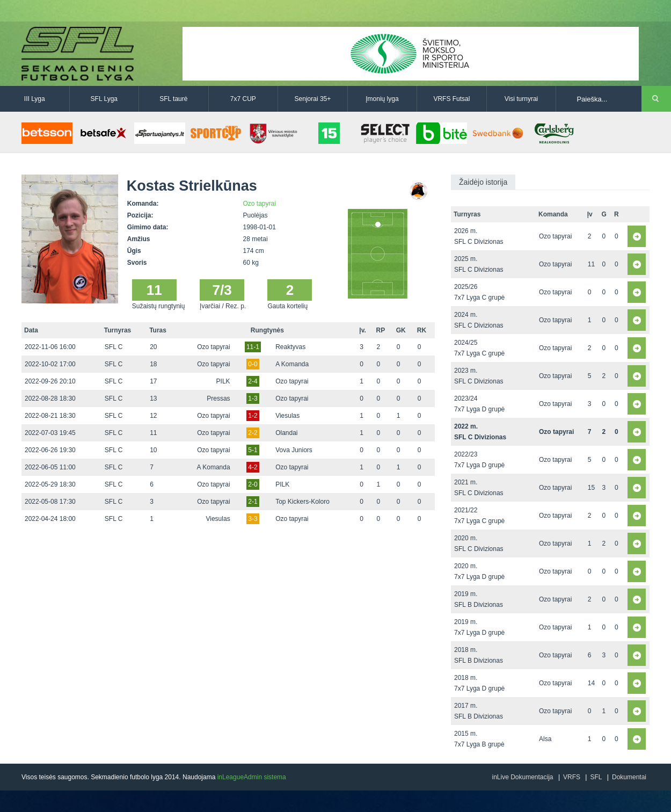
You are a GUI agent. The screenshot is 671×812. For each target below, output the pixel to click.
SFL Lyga (104, 99)
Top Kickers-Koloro (302, 502)
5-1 (253, 450)
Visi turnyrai (521, 99)
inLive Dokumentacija (522, 777)
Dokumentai (629, 777)
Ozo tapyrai (260, 204)
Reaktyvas (290, 347)
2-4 (253, 381)
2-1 (253, 502)
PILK (223, 381)
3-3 (253, 519)
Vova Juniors (294, 450)
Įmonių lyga (382, 99)
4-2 (253, 467)
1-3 (253, 398)
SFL (596, 777)
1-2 (253, 416)
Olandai (286, 433)
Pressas (218, 398)
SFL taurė (173, 99)
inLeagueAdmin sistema (252, 777)
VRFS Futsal (451, 99)
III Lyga (35, 99)
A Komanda (292, 364)
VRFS (572, 777)
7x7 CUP (243, 99)
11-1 (253, 347)
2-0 (253, 484)
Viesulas (287, 416)
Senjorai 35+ (313, 99)
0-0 (253, 364)
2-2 (253, 433)
